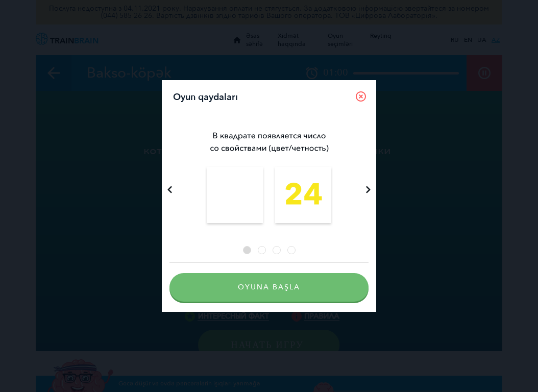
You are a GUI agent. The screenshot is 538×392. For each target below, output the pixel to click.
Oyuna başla (269, 287)
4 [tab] (291, 250)
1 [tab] (247, 250)
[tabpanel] (269, 179)
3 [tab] (277, 250)
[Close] (361, 96)
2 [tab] (262, 250)
